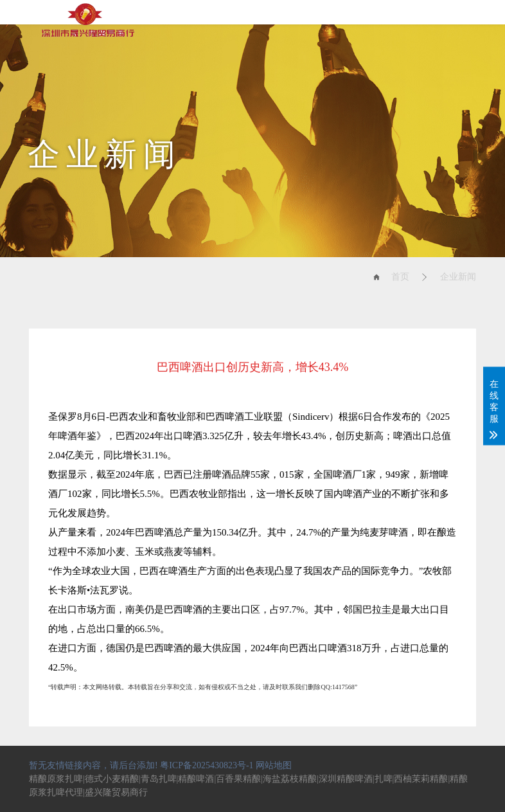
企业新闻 (458, 277)
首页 (400, 277)
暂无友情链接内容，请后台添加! (93, 765)
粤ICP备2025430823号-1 (207, 765)
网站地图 (274, 765)
